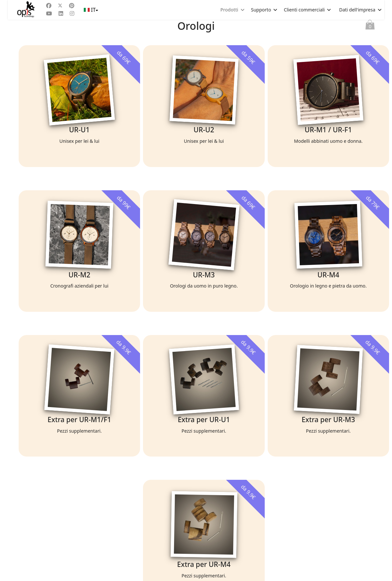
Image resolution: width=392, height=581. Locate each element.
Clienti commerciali (304, 10)
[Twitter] (60, 6)
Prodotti (229, 10)
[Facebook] (49, 6)
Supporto (261, 10)
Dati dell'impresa (357, 10)
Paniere (370, 26)
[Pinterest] (72, 6)
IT (90, 10)
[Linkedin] (61, 13)
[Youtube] (49, 13)
